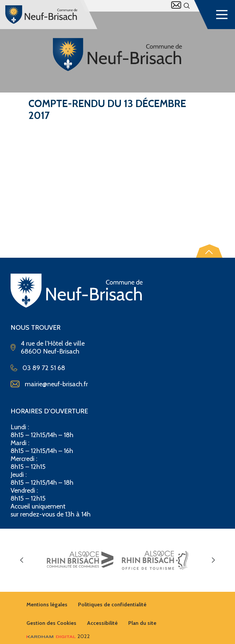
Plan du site (142, 623)
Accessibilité (102, 623)
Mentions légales (47, 605)
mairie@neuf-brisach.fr (56, 384)
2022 (58, 636)
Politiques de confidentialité (112, 605)
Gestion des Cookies (51, 623)
